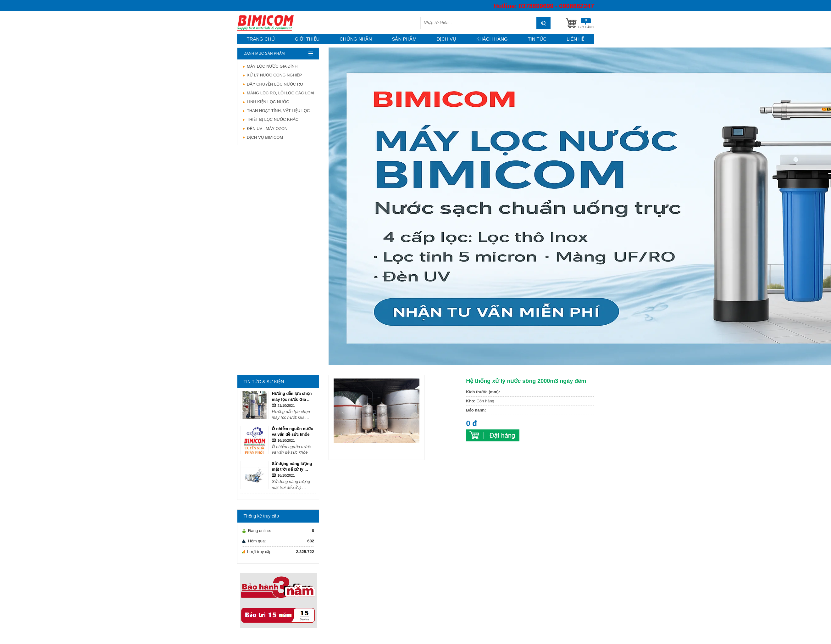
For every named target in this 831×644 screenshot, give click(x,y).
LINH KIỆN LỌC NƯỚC (266, 102)
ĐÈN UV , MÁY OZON (265, 129)
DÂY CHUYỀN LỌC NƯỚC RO (273, 84)
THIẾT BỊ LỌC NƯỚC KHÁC (270, 119)
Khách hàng (492, 39)
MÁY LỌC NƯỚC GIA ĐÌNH (270, 66)
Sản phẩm (404, 39)
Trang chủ (261, 39)
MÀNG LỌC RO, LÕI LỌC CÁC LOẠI (278, 93)
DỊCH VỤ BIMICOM (263, 137)
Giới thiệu (307, 39)
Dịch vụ (446, 39)
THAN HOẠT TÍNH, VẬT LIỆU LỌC (276, 111)
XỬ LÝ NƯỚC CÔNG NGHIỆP (272, 75)
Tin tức (537, 39)
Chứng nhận (356, 39)
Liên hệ (575, 39)
